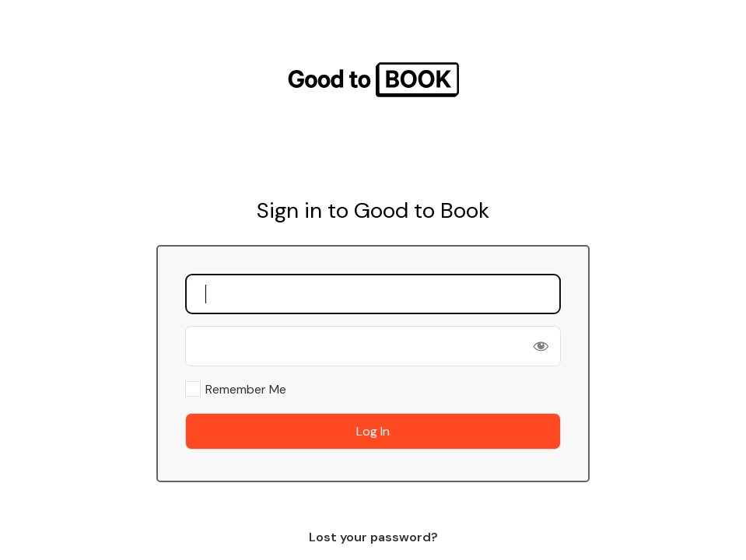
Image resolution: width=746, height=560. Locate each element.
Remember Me (246, 389)
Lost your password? (373, 537)
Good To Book (373, 80)
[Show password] (541, 346)
